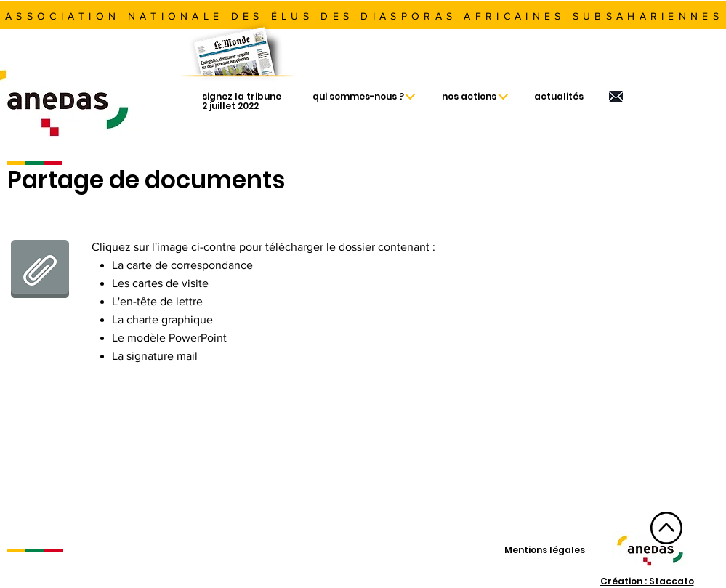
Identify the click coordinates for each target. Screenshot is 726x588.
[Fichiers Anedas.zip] (40, 270)
